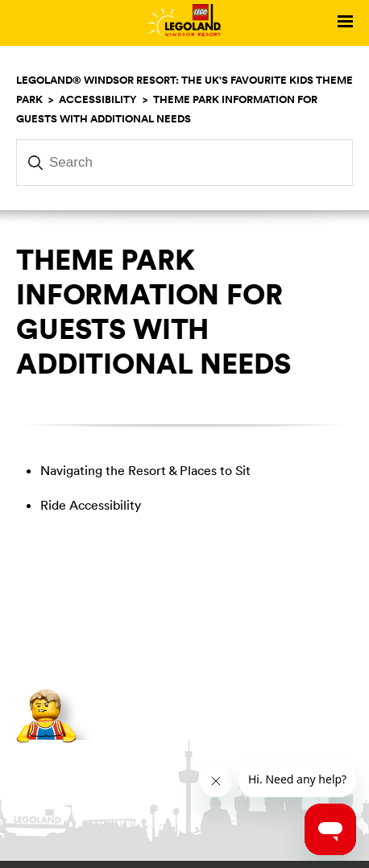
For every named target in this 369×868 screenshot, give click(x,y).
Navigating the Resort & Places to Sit (145, 470)
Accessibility (98, 99)
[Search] (184, 163)
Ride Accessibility (91, 505)
